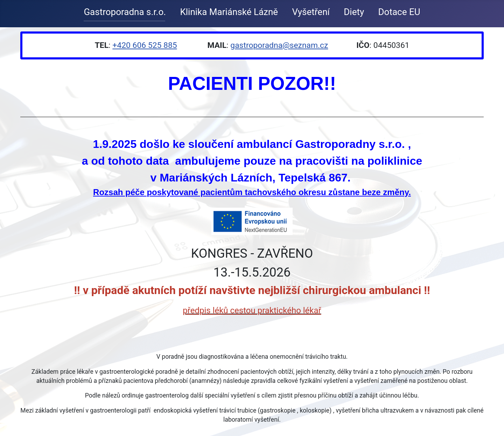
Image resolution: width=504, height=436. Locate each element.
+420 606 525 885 (145, 45)
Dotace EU (399, 12)
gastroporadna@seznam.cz (279, 45)
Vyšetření (311, 12)
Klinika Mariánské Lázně (229, 12)
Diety (354, 12)
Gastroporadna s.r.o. (125, 12)
